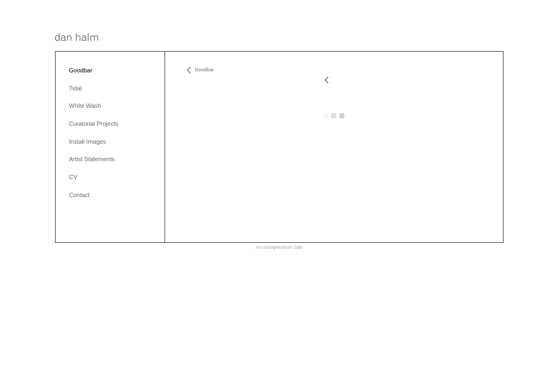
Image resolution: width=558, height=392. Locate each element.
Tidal (75, 88)
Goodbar (81, 70)
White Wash (85, 106)
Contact (80, 195)
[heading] (77, 38)
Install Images (88, 142)
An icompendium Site (279, 247)
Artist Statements (92, 159)
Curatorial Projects (94, 124)
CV (73, 177)
